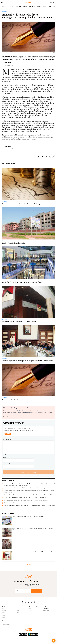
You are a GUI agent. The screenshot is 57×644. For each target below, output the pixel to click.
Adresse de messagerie (11, 464)
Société (25, 7)
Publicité (17, 611)
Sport (50, 7)
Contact (31, 611)
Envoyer (37, 591)
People (4, 621)
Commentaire (8, 440)
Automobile (5, 619)
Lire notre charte (8, 417)
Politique (12, 7)
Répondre (8, 434)
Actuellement (5, 7)
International (32, 7)
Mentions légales (46, 610)
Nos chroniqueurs (6, 624)
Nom (5, 458)
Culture (39, 7)
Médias (45, 7)
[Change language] (53, 2)
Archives (17, 612)
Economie (19, 7)
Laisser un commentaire (28, 472)
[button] (54, 641)
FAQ (30, 609)
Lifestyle (4, 623)
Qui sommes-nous (19, 609)
